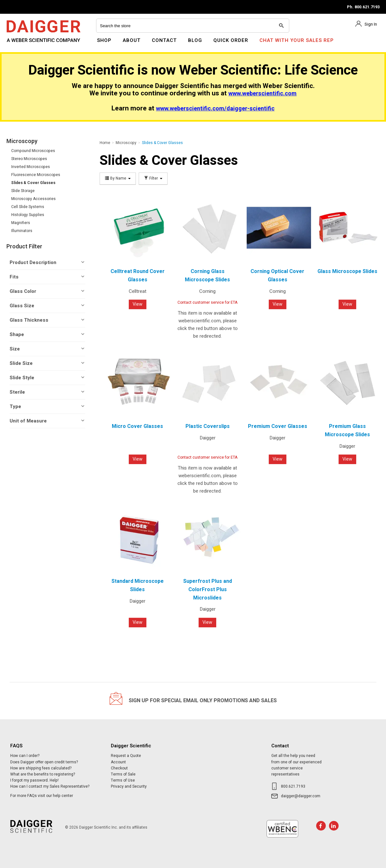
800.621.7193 (293, 786)
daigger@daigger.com (301, 796)
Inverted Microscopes (31, 167)
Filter (153, 178)
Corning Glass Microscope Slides (207, 276)
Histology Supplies (28, 215)
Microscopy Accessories (33, 199)
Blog (195, 40)
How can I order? (25, 756)
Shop (104, 40)
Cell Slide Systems (28, 207)
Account (118, 762)
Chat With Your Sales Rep (297, 40)
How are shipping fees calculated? (41, 768)
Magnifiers (21, 223)
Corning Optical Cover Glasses (277, 276)
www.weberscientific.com (263, 94)
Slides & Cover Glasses (33, 183)
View (138, 304)
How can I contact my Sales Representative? (50, 786)
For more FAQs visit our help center (42, 796)
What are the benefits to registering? (43, 774)
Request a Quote (126, 756)
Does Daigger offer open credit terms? (44, 762)
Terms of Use (123, 780)
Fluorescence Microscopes (36, 175)
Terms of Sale (123, 774)
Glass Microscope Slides (347, 271)
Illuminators (22, 231)
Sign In (371, 24)
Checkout (119, 768)
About (132, 40)
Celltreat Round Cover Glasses (138, 276)
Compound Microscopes (33, 151)
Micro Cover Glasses (137, 426)
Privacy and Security (129, 786)
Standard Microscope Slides (138, 585)
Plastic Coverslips (208, 426)
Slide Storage (23, 191)
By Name (118, 178)
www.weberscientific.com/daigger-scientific (215, 109)
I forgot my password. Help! (34, 780)
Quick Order (231, 40)
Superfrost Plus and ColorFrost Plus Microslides (208, 589)
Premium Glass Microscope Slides (347, 430)
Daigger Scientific (24, 44)
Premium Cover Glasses (278, 426)
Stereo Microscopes (29, 159)
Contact (164, 40)
